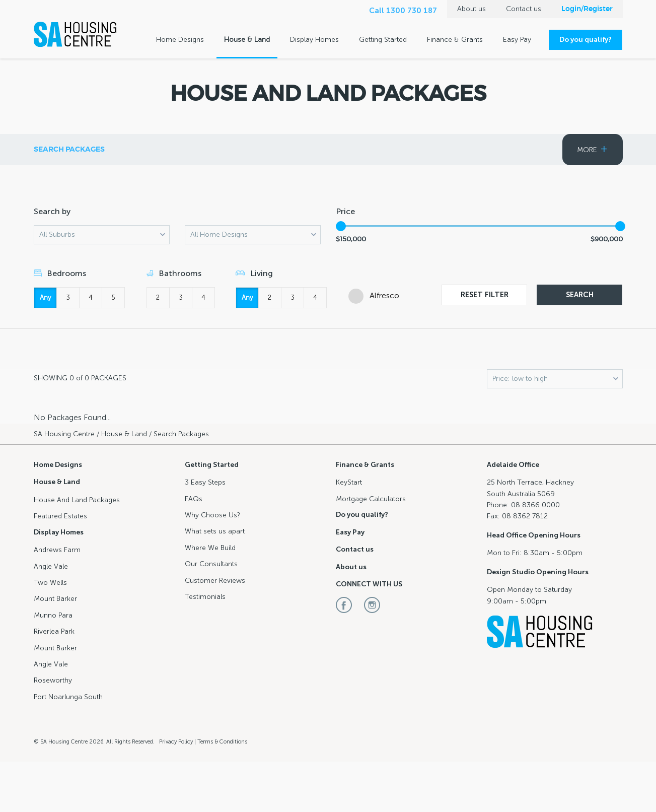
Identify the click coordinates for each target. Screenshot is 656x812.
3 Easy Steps (205, 482)
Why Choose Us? (212, 515)
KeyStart (349, 482)
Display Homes (314, 40)
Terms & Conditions (222, 742)
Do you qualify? (586, 40)
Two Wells (50, 583)
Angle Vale (51, 566)
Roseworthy (53, 680)
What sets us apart (215, 531)
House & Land (247, 40)
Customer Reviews (215, 581)
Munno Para (53, 615)
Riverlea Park (54, 631)
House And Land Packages (77, 500)
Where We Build (210, 548)
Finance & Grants (455, 40)
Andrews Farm (57, 550)
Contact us (524, 9)
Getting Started (383, 40)
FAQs (194, 499)
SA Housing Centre (64, 434)
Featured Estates (381, 150)
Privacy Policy (176, 742)
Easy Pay (517, 40)
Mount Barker (55, 599)
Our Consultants (211, 564)
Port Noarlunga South (68, 697)
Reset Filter (485, 295)
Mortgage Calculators (371, 499)
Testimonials (205, 597)
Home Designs (180, 40)
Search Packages (276, 150)
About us (471, 9)
